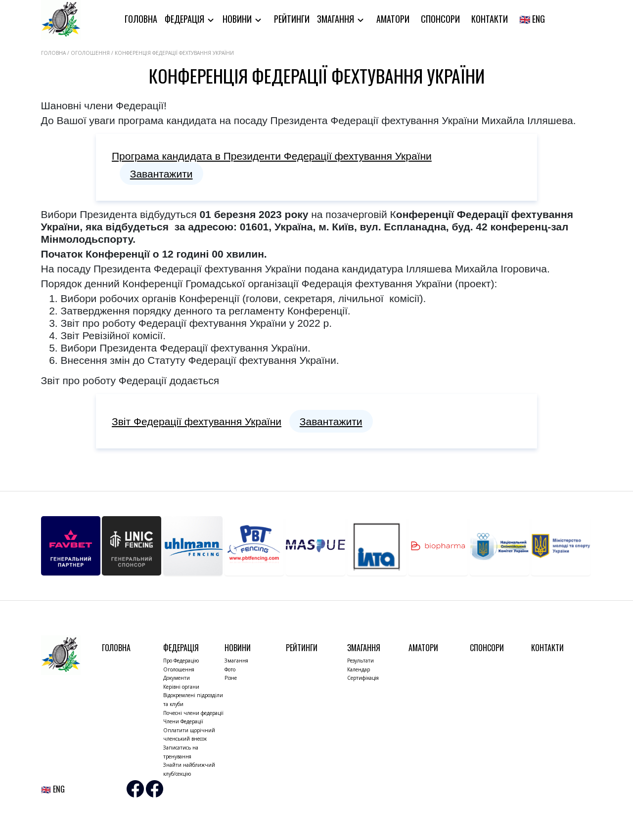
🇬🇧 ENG (532, 19)
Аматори (393, 19)
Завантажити (161, 174)
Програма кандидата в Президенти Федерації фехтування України (272, 156)
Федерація (185, 19)
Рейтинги (292, 19)
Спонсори (440, 19)
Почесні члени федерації (193, 713)
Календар (359, 669)
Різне (231, 678)
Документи (177, 678)
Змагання (337, 19)
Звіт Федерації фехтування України (197, 421)
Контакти (490, 19)
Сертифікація (363, 678)
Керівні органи (181, 687)
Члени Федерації (183, 721)
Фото (230, 669)
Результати (361, 661)
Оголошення (179, 669)
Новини (238, 19)
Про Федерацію (181, 661)
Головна (141, 19)
